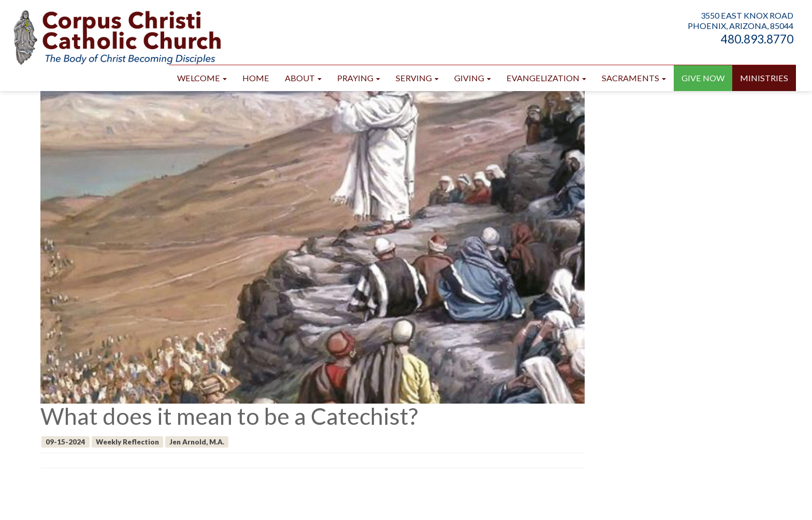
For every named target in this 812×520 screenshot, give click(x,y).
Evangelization (546, 78)
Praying (359, 78)
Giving (473, 78)
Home (256, 78)
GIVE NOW (703, 78)
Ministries (764, 78)
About (303, 78)
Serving (417, 78)
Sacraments (634, 78)
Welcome (202, 78)
